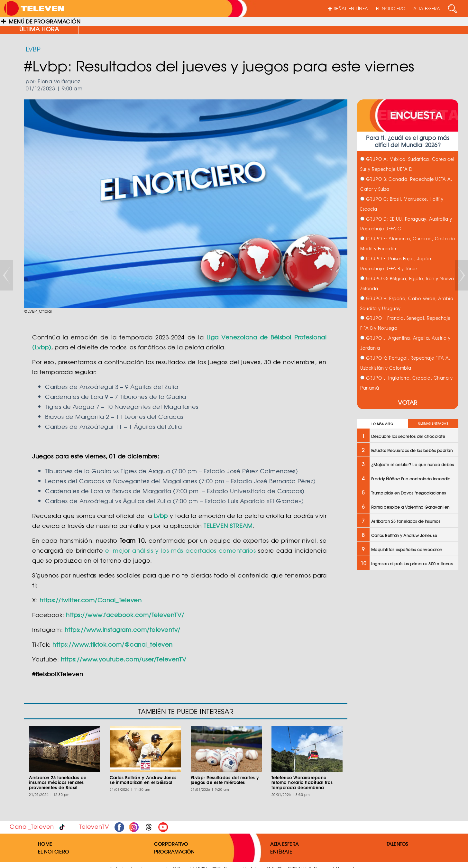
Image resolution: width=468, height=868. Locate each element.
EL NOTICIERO (391, 9)
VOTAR (408, 402)
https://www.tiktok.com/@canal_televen (113, 644)
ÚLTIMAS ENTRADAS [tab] (433, 424)
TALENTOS (397, 844)
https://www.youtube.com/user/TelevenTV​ (124, 659)
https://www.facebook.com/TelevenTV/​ (125, 615)
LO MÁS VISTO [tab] (382, 424)
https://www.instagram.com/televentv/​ (123, 629)
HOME (45, 844)
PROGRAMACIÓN (174, 852)
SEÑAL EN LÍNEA (348, 9)
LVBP (33, 49)
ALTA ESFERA (427, 9)
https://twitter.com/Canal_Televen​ (91, 600)
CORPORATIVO (171, 844)
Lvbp (161, 516)
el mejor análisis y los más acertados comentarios (180, 550)
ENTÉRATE (281, 852)
